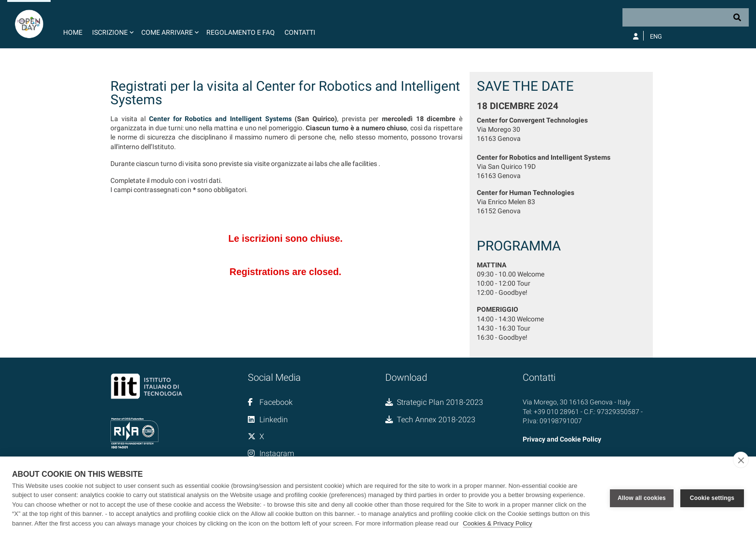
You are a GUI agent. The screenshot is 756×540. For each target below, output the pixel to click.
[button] (112, 24)
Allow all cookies (642, 498)
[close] (741, 460)
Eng (656, 36)
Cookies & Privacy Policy (498, 523)
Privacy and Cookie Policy (562, 439)
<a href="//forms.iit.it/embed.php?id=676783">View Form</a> (286, 254)
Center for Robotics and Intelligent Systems (220, 119)
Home (73, 32)
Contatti (300, 32)
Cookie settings (712, 498)
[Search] (686, 17)
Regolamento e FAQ (241, 32)
